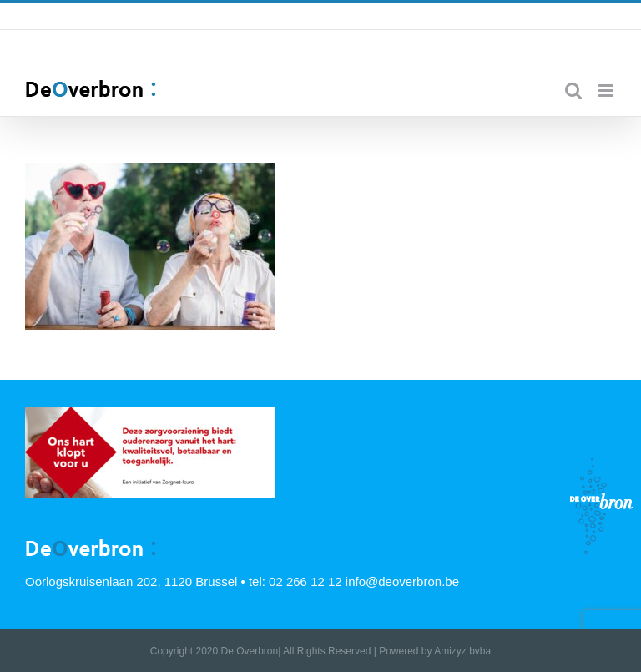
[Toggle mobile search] (573, 91)
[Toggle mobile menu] (607, 91)
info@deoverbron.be (454, 16)
